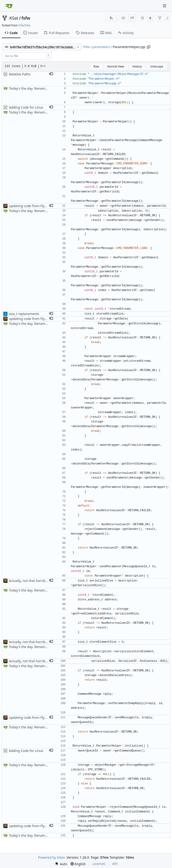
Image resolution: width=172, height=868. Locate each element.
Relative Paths (20, 74)
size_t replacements (24, 314)
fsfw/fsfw (24, 25)
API (115, 864)
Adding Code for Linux (26, 107)
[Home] (9, 6)
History (137, 66)
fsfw (26, 18)
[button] (51, 74)
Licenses (99, 864)
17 (132, 18)
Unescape (156, 66)
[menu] (61, 864)
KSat (14, 18)
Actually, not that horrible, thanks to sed (40, 581)
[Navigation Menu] (165, 6)
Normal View (116, 66)
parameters (101, 47)
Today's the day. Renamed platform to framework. (47, 88)
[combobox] (27, 56)
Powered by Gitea (51, 857)
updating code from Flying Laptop (35, 206)
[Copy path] (149, 47)
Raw (96, 66)
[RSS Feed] (111, 18)
